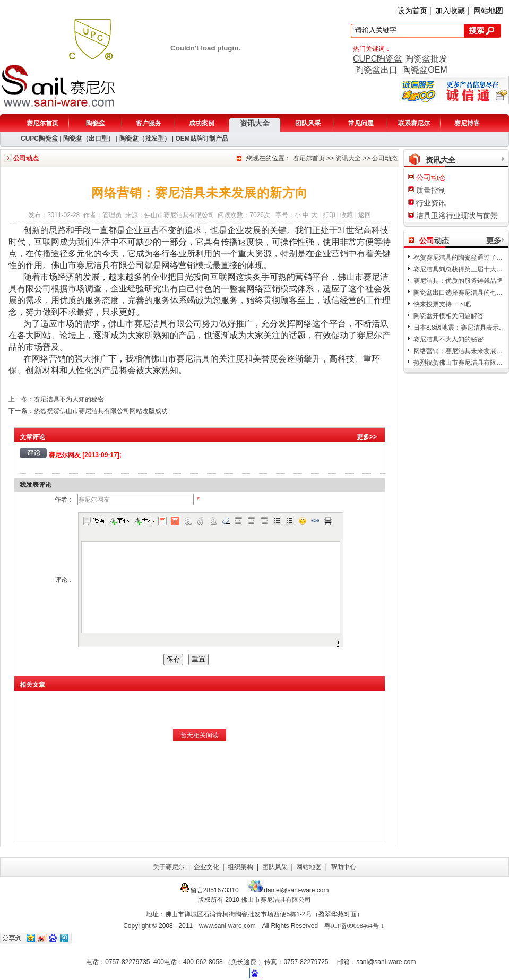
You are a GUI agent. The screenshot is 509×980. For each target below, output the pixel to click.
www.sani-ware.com (227, 926)
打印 (329, 215)
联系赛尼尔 (414, 123)
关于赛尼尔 (169, 867)
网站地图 (488, 11)
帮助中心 (343, 867)
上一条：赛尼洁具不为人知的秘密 (56, 399)
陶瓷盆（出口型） (89, 139)
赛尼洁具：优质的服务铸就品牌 (458, 281)
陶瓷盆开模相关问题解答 (448, 316)
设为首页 (412, 11)
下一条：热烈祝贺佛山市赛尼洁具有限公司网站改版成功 (88, 411)
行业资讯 (431, 203)
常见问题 (361, 123)
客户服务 (149, 123)
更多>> (367, 437)
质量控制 (431, 190)
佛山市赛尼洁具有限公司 (276, 900)
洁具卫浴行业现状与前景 (457, 216)
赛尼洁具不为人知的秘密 (448, 339)
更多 (494, 240)
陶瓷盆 (96, 123)
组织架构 (240, 867)
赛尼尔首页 (42, 123)
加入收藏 (450, 11)
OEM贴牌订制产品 (201, 139)
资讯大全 (255, 123)
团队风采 (308, 123)
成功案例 (202, 123)
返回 (365, 215)
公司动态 (385, 158)
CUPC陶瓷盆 (378, 59)
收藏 (347, 215)
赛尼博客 (467, 123)
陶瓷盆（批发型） (145, 139)
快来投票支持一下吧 (442, 304)
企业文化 (206, 867)
